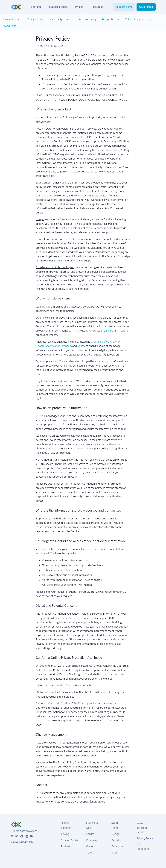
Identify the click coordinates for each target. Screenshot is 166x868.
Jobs (114, 853)
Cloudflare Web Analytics (106, 342)
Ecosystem (118, 846)
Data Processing (87, 19)
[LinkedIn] (27, 836)
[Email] (12, 836)
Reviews (66, 846)
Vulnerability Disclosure (139, 19)
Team (115, 828)
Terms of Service (12, 19)
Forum (90, 834)
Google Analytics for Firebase (53, 346)
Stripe (109, 331)
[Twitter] (16, 836)
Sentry (81, 346)
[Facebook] (22, 836)
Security (116, 840)
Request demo (124, 7)
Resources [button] (97, 7)
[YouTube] (31, 836)
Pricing (79, 7)
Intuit (122, 331)
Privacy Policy (35, 19)
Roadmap (92, 840)
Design (115, 834)
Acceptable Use (111, 19)
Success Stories (58, 7)
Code (89, 846)
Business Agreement (60, 19)
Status (90, 853)
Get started (146, 7)
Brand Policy (10, 26)
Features (36, 7)
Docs (89, 828)
